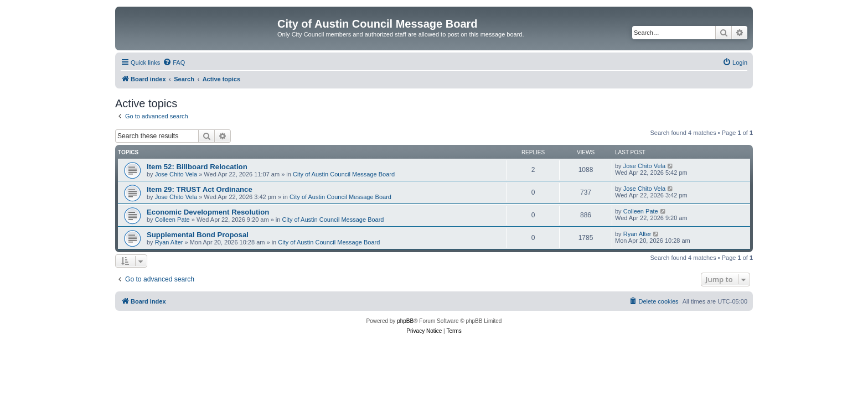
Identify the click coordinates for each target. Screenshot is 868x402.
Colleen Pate (172, 220)
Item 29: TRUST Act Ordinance (200, 189)
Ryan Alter (169, 242)
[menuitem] (174, 62)
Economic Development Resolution (208, 212)
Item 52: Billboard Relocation (197, 167)
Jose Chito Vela (176, 174)
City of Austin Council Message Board (344, 174)
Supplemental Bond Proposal (198, 235)
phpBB (405, 321)
